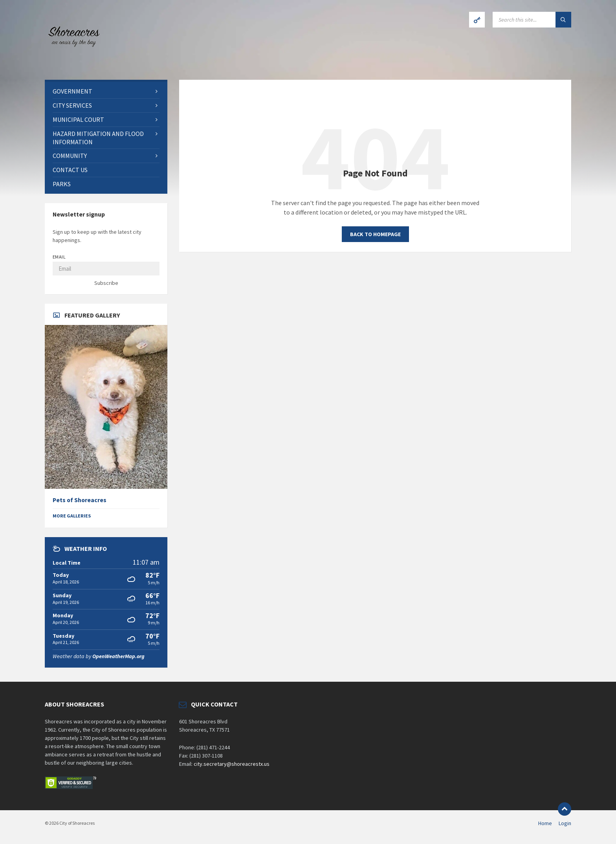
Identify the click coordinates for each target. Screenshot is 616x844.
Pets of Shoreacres (80, 500)
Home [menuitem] (545, 823)
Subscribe (106, 283)
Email (59, 257)
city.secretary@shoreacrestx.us (232, 764)
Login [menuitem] (565, 823)
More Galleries (72, 516)
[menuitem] (106, 91)
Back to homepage (375, 234)
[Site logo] (72, 64)
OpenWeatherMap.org (118, 656)
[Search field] (532, 20)
